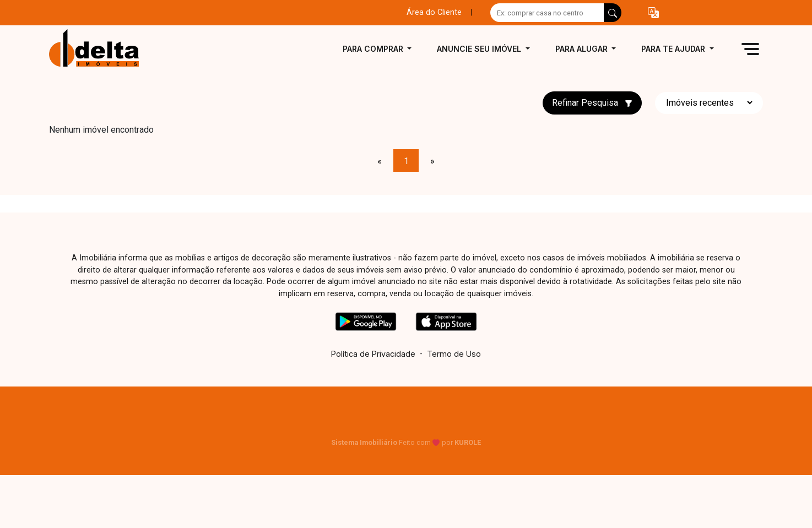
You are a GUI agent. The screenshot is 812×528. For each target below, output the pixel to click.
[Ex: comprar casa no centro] (547, 13)
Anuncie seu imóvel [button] (480, 49)
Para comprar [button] (374, 49)
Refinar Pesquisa (592, 103)
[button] (653, 13)
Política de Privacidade (373, 354)
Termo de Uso (454, 354)
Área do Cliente (434, 12)
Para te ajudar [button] (674, 49)
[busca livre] (613, 13)
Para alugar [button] (583, 49)
